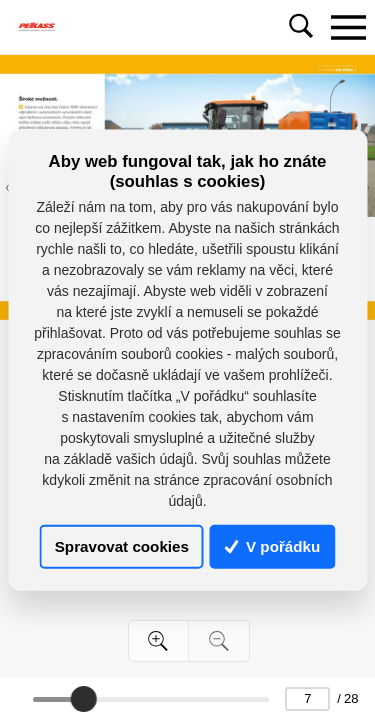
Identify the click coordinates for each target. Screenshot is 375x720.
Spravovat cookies (122, 546)
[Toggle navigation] (348, 27)
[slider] (84, 699)
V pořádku (273, 546)
